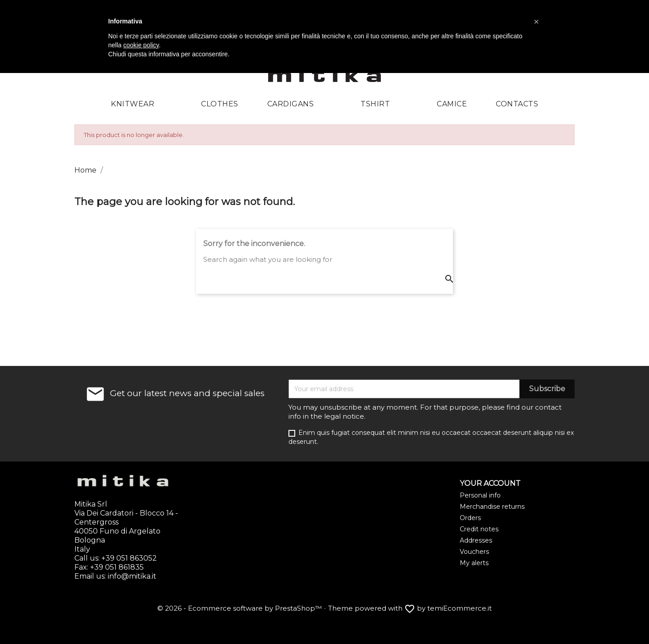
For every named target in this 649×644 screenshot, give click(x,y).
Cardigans (291, 104)
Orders (470, 518)
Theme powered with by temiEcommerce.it (410, 608)
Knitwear (133, 104)
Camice (452, 104)
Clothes (220, 104)
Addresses (476, 540)
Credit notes (479, 529)
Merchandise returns (492, 507)
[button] (536, 22)
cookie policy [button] (141, 45)
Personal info (480, 495)
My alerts (474, 563)
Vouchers (474, 552)
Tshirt (375, 104)
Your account (490, 483)
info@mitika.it (132, 576)
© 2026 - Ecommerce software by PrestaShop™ (240, 608)
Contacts (517, 104)
